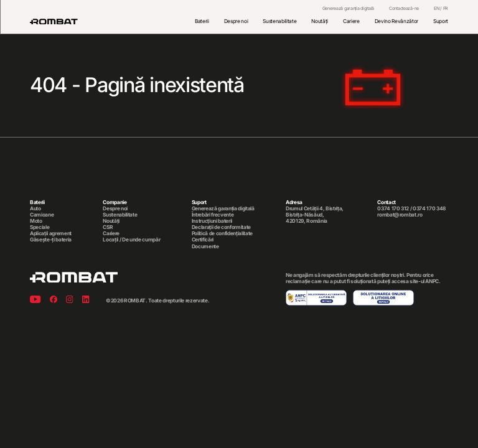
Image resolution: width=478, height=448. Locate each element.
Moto (36, 221)
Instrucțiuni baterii (212, 221)
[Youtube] (35, 300)
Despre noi (236, 21)
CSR (108, 227)
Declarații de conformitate (221, 227)
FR (446, 8)
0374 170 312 (393, 208)
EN (436, 8)
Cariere (351, 21)
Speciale (40, 227)
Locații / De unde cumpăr (131, 240)
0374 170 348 (429, 208)
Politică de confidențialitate (222, 233)
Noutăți (320, 21)
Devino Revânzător (396, 21)
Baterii (202, 21)
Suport (441, 21)
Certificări (203, 240)
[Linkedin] (86, 300)
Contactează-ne (404, 9)
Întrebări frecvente (213, 215)
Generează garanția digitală (348, 9)
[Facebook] (54, 300)
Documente (205, 246)
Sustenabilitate (279, 21)
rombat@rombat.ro (400, 215)
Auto (35, 208)
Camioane (42, 215)
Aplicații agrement (51, 233)
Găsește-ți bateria (51, 240)
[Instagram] (70, 300)
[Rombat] (54, 22)
